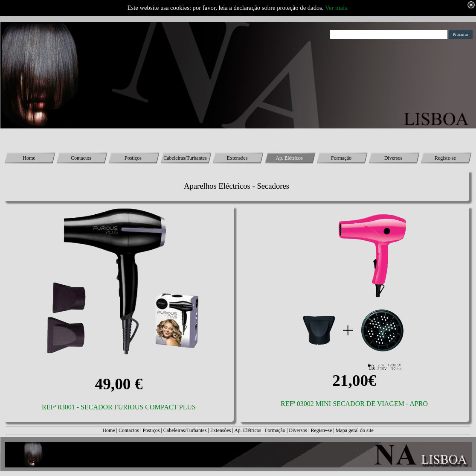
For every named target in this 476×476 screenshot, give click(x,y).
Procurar (460, 34)
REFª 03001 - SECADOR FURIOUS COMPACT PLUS (119, 407)
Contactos (129, 430)
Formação (275, 430)
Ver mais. (337, 8)
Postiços (151, 430)
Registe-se (321, 430)
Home (109, 430)
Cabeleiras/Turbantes (185, 430)
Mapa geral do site (355, 430)
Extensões (221, 430)
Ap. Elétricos (248, 430)
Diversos (298, 430)
